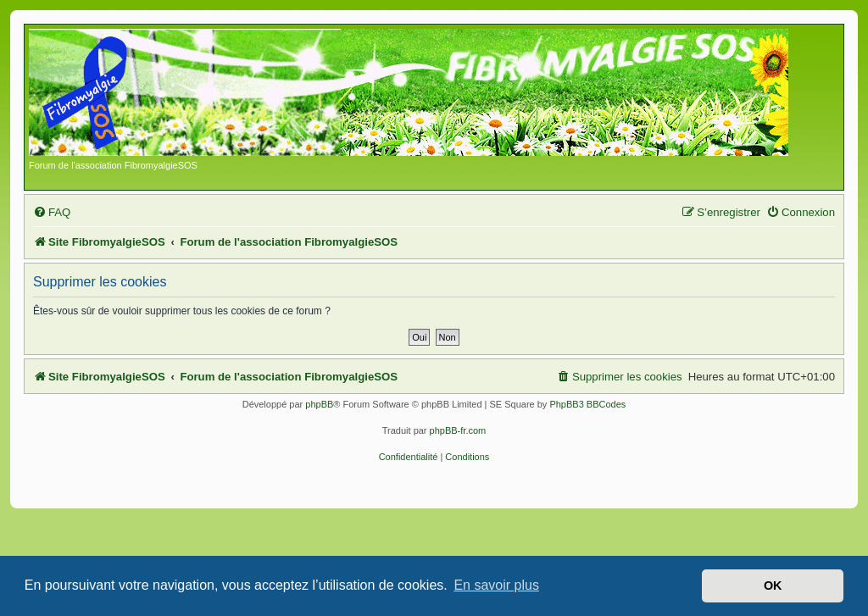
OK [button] (773, 585)
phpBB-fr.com (458, 430)
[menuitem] (52, 212)
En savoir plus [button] (496, 585)
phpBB (319, 404)
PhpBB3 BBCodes (587, 404)
